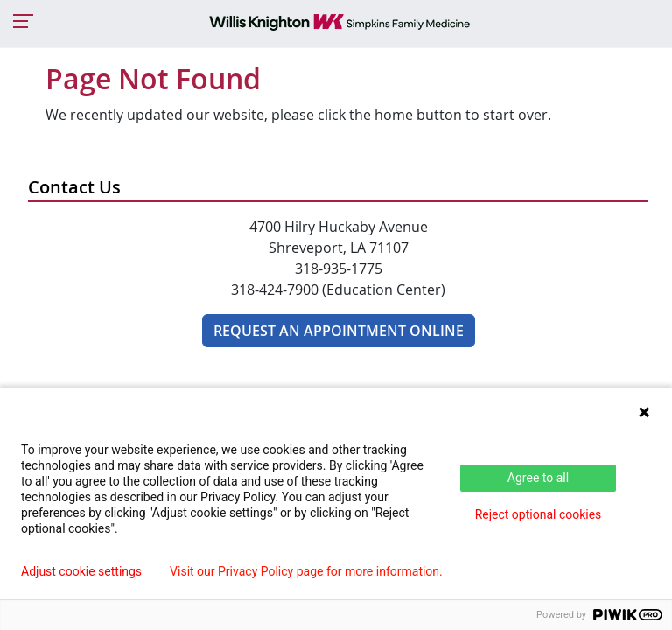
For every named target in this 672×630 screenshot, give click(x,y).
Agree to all (538, 478)
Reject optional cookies (539, 514)
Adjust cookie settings (81, 571)
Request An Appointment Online (339, 331)
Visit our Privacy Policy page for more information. (306, 571)
